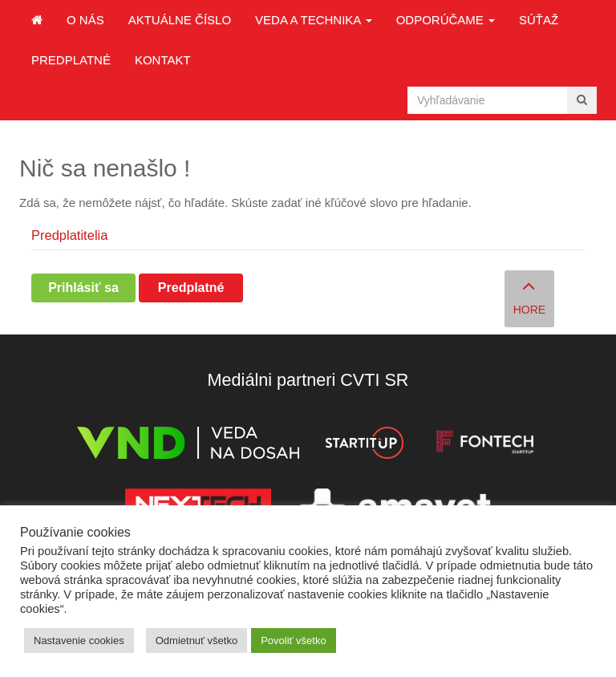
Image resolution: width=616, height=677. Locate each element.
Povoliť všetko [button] (293, 641)
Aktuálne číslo (180, 20)
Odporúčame (446, 20)
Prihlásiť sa (83, 288)
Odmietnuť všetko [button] (197, 641)
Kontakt (163, 60)
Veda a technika (314, 20)
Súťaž (539, 20)
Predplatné (71, 60)
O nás (85, 20)
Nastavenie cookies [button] (79, 641)
